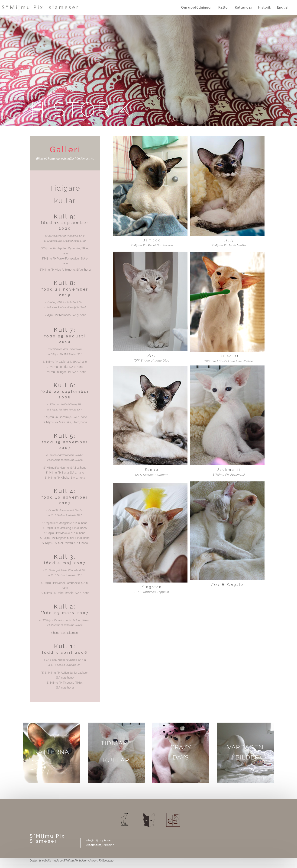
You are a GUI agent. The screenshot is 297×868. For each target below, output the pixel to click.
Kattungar (244, 8)
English (283, 8)
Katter (224, 8)
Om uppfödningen (197, 8)
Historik (265, 8)
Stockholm (93, 845)
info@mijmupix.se (98, 840)
